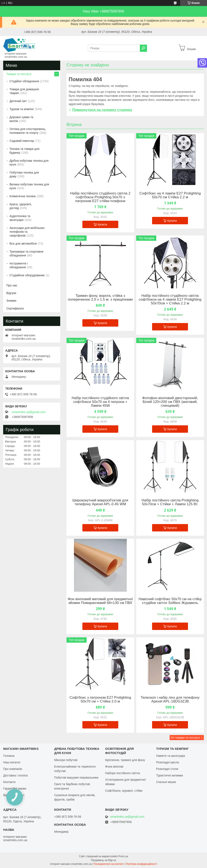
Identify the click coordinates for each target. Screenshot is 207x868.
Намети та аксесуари (171, 756)
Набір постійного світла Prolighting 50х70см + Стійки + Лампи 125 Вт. (170, 502)
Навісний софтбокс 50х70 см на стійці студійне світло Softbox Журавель (170, 601)
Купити (102, 225)
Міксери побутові (66, 760)
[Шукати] (143, 48)
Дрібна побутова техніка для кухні (29, 163)
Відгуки (11, 293)
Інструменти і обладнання (19, 265)
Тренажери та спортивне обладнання (26, 253)
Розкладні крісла (168, 762)
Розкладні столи (167, 769)
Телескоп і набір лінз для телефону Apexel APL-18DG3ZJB (170, 700)
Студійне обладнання (24, 81)
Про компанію (13, 769)
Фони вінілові (114, 767)
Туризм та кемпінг (22, 109)
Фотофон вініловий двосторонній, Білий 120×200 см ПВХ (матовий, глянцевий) (170, 402)
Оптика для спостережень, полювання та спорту (28, 131)
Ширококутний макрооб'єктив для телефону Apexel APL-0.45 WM (100, 502)
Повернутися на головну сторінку (102, 110)
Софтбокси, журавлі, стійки (124, 791)
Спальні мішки (166, 782)
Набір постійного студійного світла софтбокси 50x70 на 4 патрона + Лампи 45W (100, 402)
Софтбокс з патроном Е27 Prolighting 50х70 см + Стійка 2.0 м (100, 700)
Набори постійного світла (123, 773)
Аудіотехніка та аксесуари (20, 218)
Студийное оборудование (27, 275)
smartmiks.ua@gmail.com (29, 412)
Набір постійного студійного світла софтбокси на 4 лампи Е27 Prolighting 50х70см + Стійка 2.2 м (170, 300)
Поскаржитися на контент (109, 864)
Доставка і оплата (15, 775)
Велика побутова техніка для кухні (29, 186)
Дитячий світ (18, 101)
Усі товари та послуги (185, 738)
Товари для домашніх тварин (24, 91)
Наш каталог (12, 762)
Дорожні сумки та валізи (21, 119)
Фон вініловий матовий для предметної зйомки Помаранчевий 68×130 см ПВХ (100, 601)
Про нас (12, 285)
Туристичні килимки (170, 775)
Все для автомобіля (23, 244)
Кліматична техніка (22, 196)
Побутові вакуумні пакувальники (76, 778)
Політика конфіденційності (141, 864)
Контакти (9, 782)
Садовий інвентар (22, 141)
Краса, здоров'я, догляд (21, 206)
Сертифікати (15, 308)
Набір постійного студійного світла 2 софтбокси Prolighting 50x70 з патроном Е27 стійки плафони (100, 197)
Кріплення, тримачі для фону (125, 760)
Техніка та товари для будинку (25, 151)
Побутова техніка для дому (24, 174)
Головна (9, 756)
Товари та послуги (19, 74)
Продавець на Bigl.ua (103, 860)
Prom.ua (123, 856)
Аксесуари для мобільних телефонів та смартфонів (27, 232)
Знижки (11, 301)
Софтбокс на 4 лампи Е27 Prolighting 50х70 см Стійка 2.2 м (170, 195)
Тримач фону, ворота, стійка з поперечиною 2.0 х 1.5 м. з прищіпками (100, 298)
